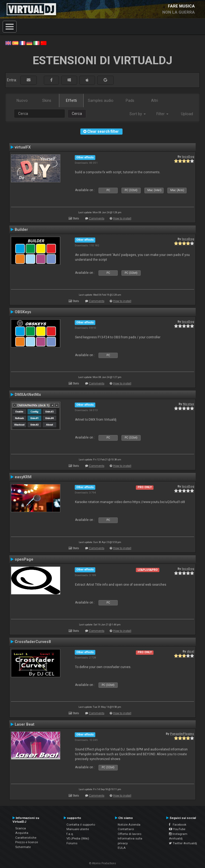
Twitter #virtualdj (183, 843)
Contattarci (126, 829)
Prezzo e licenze (27, 842)
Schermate (23, 847)
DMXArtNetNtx (28, 395)
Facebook (178, 825)
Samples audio (101, 101)
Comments (97, 218)
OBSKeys (23, 312)
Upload (187, 114)
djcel (190, 651)
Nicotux (188, 404)
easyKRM (23, 477)
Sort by (138, 114)
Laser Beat (25, 724)
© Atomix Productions (103, 863)
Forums (72, 843)
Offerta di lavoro (129, 834)
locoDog (188, 156)
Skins (47, 101)
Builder (21, 230)
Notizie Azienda (129, 825)
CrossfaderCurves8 (33, 642)
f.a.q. (70, 834)
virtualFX (23, 147)
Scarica (21, 828)
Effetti (71, 101)
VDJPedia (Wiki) (78, 838)
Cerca (77, 114)
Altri (155, 101)
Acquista (22, 833)
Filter (162, 114)
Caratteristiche (26, 838)
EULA (122, 848)
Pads (130, 101)
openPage (24, 559)
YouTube (177, 829)
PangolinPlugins (182, 734)
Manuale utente (78, 829)
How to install (122, 218)
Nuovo (22, 101)
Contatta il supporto (81, 825)
